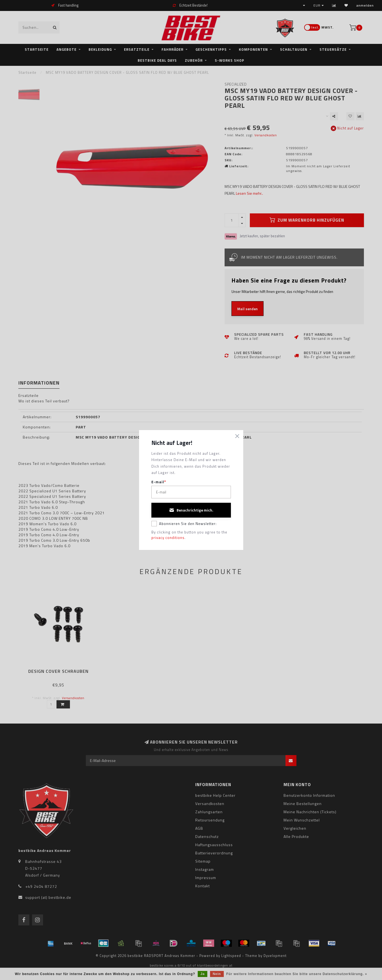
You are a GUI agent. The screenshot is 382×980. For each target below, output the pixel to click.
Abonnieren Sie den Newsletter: (184, 524)
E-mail (159, 482)
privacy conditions (168, 538)
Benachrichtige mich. (191, 510)
